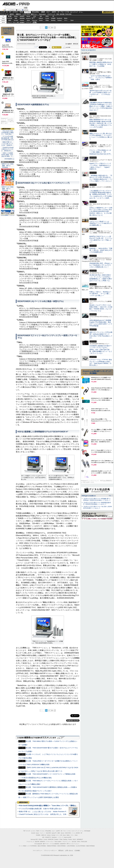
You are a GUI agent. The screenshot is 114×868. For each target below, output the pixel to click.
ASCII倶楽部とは (9, 159)
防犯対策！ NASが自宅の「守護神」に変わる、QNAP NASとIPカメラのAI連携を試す (101, 250)
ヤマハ (66, 20)
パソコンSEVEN (35, 16)
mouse (16, 16)
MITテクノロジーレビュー (73, 844)
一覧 (49, 47)
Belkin (66, 18)
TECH (21, 12)
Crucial (47, 18)
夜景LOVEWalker (62, 846)
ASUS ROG (22, 18)
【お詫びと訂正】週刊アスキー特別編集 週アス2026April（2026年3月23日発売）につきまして (97, 499)
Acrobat (16, 20)
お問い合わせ (69, 851)
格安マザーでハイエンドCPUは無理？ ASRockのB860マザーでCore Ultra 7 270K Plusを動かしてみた (101, 335)
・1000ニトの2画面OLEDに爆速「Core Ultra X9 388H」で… (7, 155)
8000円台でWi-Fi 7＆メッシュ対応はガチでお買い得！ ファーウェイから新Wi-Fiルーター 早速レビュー (101, 239)
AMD (16, 18)
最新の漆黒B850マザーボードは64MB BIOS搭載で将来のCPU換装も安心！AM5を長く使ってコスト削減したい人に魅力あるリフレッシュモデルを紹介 (101, 123)
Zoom (72, 20)
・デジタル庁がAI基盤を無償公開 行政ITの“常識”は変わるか (8, 138)
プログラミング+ (51, 14)
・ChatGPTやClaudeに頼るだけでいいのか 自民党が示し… (7, 149)
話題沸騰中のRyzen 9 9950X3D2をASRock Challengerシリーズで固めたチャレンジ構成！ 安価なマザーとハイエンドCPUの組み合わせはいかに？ (101, 106)
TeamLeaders (42, 14)
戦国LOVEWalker (91, 846)
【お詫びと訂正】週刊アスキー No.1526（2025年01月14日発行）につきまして (98, 507)
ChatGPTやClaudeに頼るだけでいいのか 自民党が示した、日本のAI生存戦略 (48, 814)
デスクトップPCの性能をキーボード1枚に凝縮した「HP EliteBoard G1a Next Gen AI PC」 (101, 152)
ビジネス (15, 12)
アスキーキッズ (4, 14)
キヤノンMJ (16, 22)
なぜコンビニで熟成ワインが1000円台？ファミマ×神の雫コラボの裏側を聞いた (101, 223)
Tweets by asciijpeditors (88, 50)
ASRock (41, 18)
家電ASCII (18, 14)
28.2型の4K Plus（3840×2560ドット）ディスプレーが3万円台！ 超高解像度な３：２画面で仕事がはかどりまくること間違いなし (101, 278)
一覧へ (110, 496)
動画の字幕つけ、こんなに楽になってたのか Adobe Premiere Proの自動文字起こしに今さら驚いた (55, 811)
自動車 (43, 12)
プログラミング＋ (67, 842)
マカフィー (10, 22)
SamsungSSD (33, 18)
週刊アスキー (34, 14)
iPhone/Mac (36, 12)
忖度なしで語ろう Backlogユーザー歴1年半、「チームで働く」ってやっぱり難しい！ (100, 294)
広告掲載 (77, 851)
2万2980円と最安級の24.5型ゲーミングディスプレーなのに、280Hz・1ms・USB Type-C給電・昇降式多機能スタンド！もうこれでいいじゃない (101, 349)
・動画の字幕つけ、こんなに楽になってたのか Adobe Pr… (7, 144)
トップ (3, 12)
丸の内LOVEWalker (81, 846)
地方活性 (62, 14)
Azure (28, 20)
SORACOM (51, 839)
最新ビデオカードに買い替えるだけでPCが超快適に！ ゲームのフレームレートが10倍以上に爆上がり (101, 136)
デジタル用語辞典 (55, 844)
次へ (53, 28)
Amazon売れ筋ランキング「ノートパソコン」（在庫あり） (7, 31)
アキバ (62, 12)
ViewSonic (60, 18)
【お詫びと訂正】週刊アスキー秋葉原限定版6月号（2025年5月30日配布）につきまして (97, 503)
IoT (10, 12)
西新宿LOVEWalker (52, 846)
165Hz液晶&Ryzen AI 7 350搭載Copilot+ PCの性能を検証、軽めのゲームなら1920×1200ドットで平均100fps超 (101, 323)
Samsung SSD (34, 839)
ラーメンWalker (23, 846)
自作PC (54, 12)
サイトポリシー (38, 851)
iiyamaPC (22, 16)
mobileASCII (63, 844)
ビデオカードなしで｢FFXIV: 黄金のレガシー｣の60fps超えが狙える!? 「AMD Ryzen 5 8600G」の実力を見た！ (101, 362)
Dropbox (41, 20)
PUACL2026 (68, 14)
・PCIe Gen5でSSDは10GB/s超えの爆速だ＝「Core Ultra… (7, 133)
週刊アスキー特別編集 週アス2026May (8, 166)
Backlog (53, 20)
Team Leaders (58, 842)
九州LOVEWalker (71, 846)
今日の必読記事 (38, 844)
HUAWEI (53, 18)
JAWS (10, 20)
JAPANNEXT (22, 22)
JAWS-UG (44, 835)
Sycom (28, 16)
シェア (36, 47)
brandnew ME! (35, 22)
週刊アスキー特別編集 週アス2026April (8, 189)
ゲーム (81, 12)
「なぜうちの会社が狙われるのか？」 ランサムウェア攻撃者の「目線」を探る (101, 78)
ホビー (48, 12)
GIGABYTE (28, 18)
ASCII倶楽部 (108, 12)
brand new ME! (68, 837)
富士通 (10, 16)
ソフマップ (28, 22)
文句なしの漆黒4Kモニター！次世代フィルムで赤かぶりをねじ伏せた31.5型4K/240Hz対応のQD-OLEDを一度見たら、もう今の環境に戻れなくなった (101, 211)
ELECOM (10, 18)
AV (59, 12)
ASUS (47, 16)
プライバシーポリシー (50, 851)
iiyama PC (54, 833)
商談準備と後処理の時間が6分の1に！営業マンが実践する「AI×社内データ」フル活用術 (101, 64)
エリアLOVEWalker (32, 846)
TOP (24, 831)
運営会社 (61, 851)
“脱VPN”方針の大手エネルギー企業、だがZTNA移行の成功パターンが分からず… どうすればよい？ (100, 93)
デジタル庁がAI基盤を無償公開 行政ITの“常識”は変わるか (40, 809)
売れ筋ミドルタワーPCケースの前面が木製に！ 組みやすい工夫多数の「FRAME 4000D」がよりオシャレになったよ (101, 308)
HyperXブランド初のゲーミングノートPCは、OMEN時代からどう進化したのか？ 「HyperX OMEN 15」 (100, 166)
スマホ (67, 12)
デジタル (23, 4)
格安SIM (12, 14)
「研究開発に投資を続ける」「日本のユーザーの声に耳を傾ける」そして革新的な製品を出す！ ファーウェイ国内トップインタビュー (101, 178)
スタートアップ (74, 12)
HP (53, 16)
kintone (22, 20)
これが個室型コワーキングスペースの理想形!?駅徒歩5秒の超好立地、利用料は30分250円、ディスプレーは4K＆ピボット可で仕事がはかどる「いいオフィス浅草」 (101, 194)
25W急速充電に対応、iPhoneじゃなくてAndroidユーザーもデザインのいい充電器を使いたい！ (101, 265)
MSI (41, 16)
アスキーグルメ (26, 14)
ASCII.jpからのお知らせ (89, 496)
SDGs (58, 14)
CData (47, 20)
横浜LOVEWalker (42, 846)
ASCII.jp (9, 4)
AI (7, 12)
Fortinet (60, 20)
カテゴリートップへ (73, 720)
